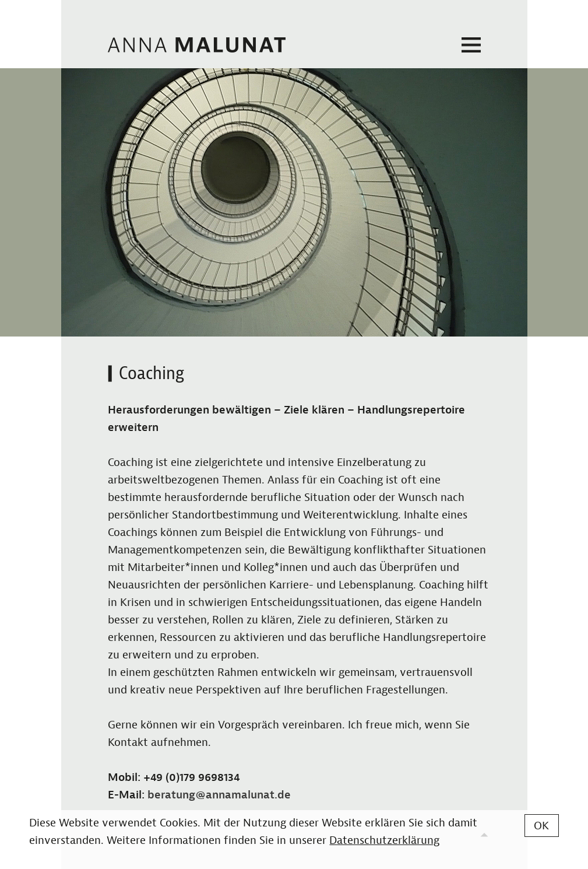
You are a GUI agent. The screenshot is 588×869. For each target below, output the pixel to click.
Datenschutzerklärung (384, 840)
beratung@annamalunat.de (219, 795)
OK (541, 826)
